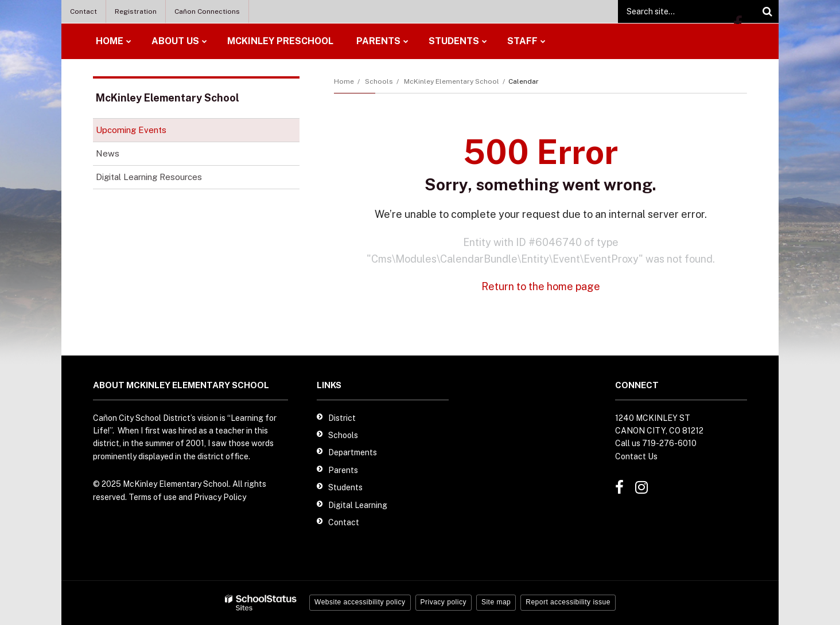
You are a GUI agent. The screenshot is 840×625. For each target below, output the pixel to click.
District (342, 418)
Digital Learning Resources (165, 179)
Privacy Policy (220, 497)
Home (344, 81)
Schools (379, 81)
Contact (83, 11)
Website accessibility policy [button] (360, 602)
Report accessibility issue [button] (568, 602)
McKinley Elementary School (452, 81)
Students (345, 487)
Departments (353, 452)
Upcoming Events (131, 130)
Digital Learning (358, 505)
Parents (343, 470)
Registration (136, 11)
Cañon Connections (207, 11)
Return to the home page (541, 286)
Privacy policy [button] (444, 602)
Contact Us (636, 456)
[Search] (767, 11)
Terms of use (153, 497)
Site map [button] (496, 602)
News (108, 153)
